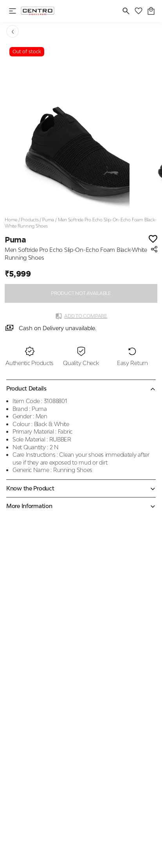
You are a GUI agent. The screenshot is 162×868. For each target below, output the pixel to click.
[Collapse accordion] (81, 389)
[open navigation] (13, 11)
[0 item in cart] (151, 11)
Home (11, 220)
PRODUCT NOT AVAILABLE (81, 293)
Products (30, 220)
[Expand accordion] (81, 488)
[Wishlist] (153, 240)
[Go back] (13, 31)
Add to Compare (81, 316)
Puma (48, 220)
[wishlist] (139, 11)
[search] (126, 11)
